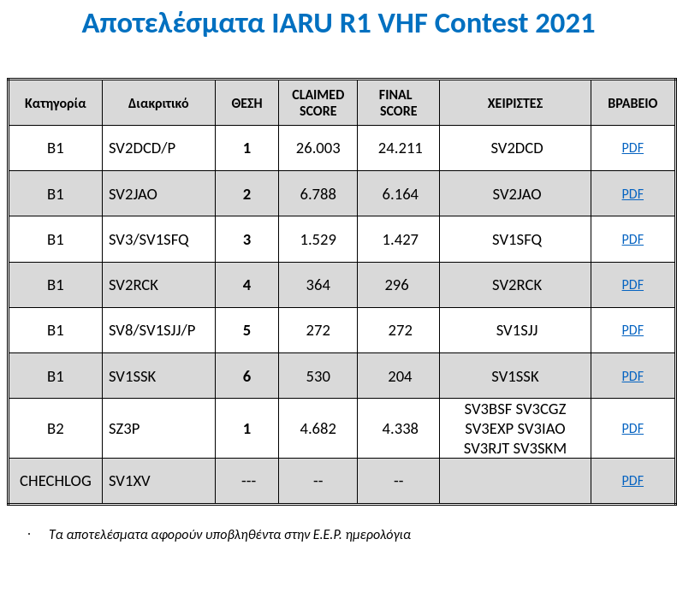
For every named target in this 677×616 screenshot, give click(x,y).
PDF (633, 148)
